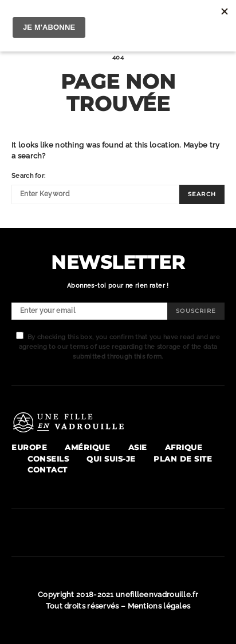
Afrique (184, 448)
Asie (138, 448)
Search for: (28, 176)
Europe (29, 448)
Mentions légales (159, 606)
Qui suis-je (111, 459)
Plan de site (183, 459)
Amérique (87, 448)
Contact (48, 470)
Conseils (48, 459)
